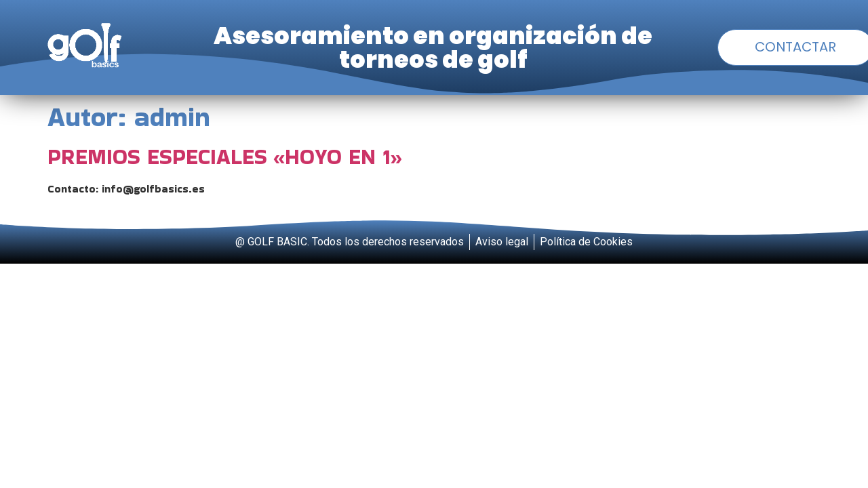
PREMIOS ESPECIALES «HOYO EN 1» (224, 156)
